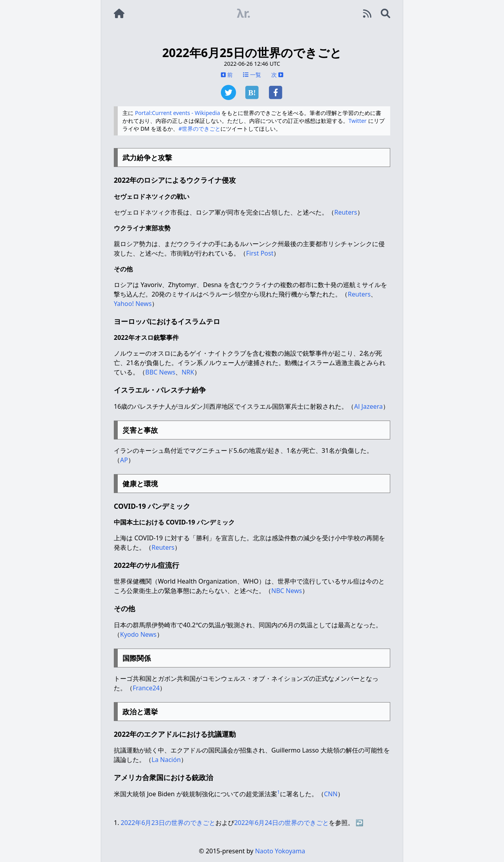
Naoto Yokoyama (280, 851)
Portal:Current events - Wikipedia (178, 113)
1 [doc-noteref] (279, 792)
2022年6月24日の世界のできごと (282, 823)
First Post (260, 253)
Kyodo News (138, 634)
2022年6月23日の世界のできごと (168, 823)
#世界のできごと (199, 129)
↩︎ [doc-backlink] (359, 823)
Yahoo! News (133, 304)
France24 (146, 688)
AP (124, 460)
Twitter (358, 121)
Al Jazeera (368, 406)
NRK (188, 372)
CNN (331, 794)
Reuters (346, 212)
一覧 (252, 75)
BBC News (160, 372)
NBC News (287, 591)
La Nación (166, 760)
